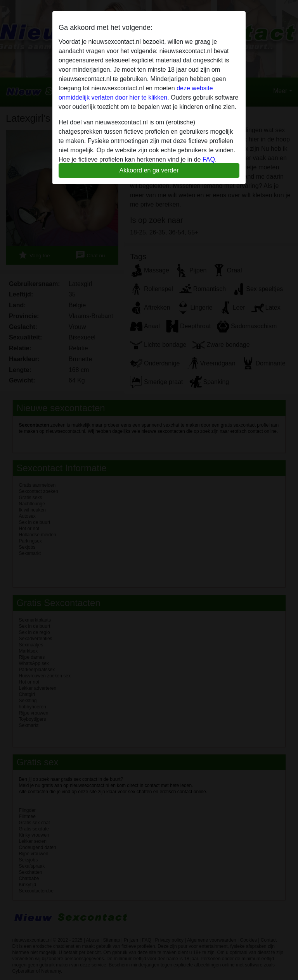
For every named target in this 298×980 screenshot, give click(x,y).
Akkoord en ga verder (149, 170)
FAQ (209, 159)
